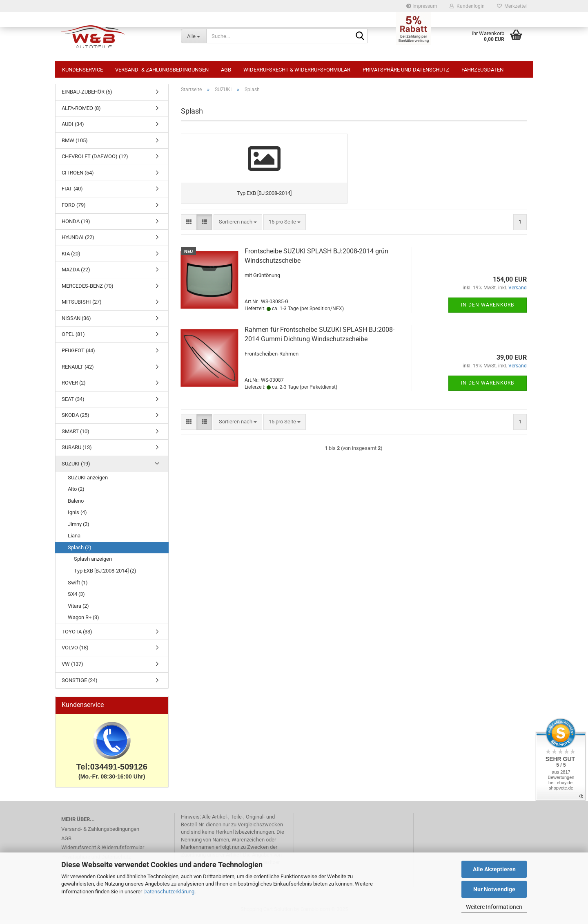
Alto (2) (76, 493)
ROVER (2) (74, 387)
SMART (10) (76, 435)
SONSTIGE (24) (80, 684)
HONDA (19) (76, 225)
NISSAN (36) (76, 322)
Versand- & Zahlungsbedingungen (162, 70)
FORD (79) (74, 209)
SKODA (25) (76, 419)
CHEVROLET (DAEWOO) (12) (95, 160)
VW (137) (72, 668)
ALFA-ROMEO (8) (81, 112)
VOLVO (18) (75, 652)
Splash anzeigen (93, 563)
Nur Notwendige (494, 889)
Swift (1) (78, 587)
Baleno (76, 505)
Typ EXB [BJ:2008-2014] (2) (105, 575)
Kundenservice (82, 70)
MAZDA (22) (76, 274)
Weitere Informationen (494, 907)
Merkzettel (512, 6)
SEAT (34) (73, 403)
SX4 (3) (76, 598)
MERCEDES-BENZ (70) (88, 290)
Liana (74, 540)
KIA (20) (71, 258)
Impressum (422, 6)
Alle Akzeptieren (494, 869)
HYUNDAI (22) (78, 241)
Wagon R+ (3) (84, 621)
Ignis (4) (77, 516)
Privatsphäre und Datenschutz (406, 70)
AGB (226, 70)
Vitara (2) (78, 610)
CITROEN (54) (78, 177)
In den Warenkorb (488, 341)
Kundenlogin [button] (467, 6)
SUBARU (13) (77, 451)
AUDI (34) (73, 128)
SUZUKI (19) (76, 468)
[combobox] (238, 258)
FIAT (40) (72, 193)
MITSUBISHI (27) (82, 306)
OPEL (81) (73, 338)
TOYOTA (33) (77, 636)
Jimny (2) (79, 528)
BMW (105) (75, 144)
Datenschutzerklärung (169, 892)
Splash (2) (80, 551)
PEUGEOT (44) (78, 355)
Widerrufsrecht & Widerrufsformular (297, 70)
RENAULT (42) (78, 371)
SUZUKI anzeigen (88, 482)
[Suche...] (194, 36)
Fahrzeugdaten (482, 70)
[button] (189, 258)
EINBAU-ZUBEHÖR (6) (87, 96)
